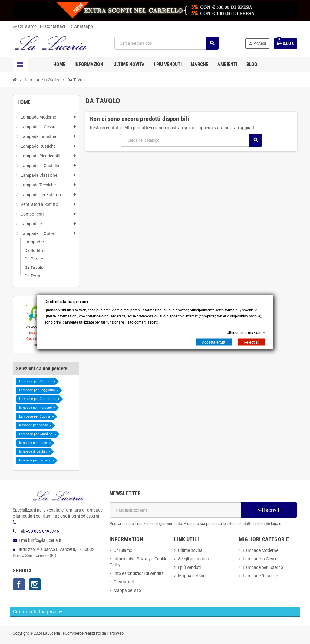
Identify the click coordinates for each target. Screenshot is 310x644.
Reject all (252, 342)
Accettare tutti (214, 342)
